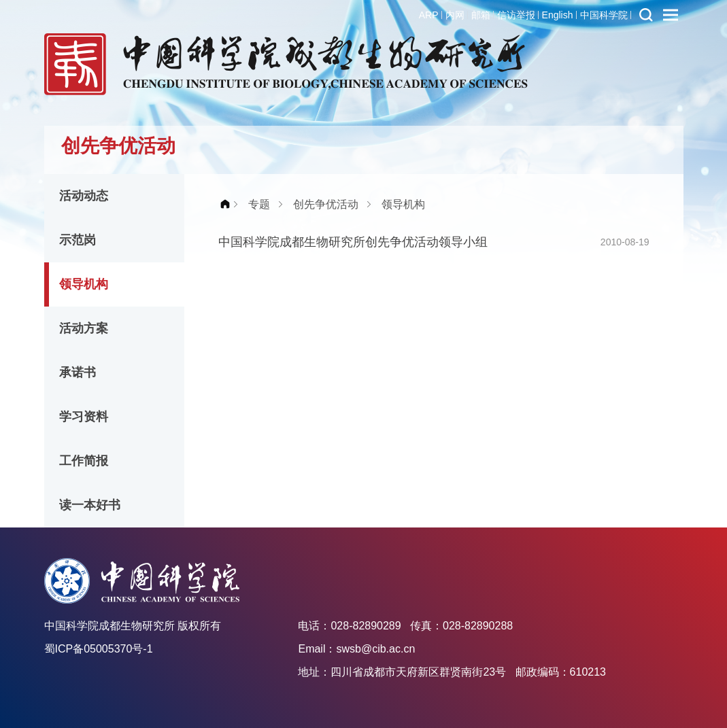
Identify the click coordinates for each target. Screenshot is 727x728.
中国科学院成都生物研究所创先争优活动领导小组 (353, 242)
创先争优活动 (326, 204)
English (558, 15)
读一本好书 (90, 505)
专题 (259, 204)
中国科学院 (604, 15)
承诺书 (78, 372)
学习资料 (84, 417)
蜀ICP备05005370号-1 (99, 649)
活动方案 (84, 328)
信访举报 (516, 15)
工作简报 (84, 461)
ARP (429, 15)
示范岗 (78, 240)
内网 (455, 15)
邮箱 (481, 15)
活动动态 (84, 196)
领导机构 (84, 284)
